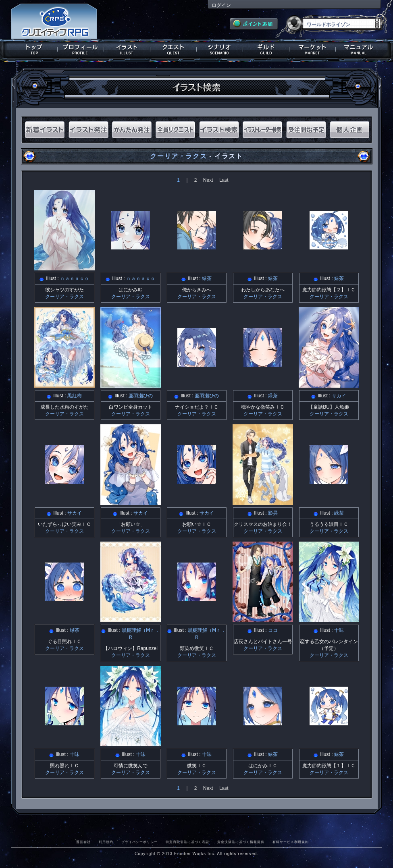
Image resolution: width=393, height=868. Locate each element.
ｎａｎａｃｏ (75, 278)
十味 (339, 630)
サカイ (339, 396)
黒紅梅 (75, 396)
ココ (273, 630)
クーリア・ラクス (178, 156)
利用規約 (106, 842)
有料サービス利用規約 (291, 842)
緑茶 (207, 278)
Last (224, 180)
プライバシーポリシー (139, 842)
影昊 (273, 513)
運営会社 (83, 842)
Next (208, 180)
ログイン (221, 5)
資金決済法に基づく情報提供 (241, 842)
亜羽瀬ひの (141, 396)
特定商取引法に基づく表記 (187, 842)
